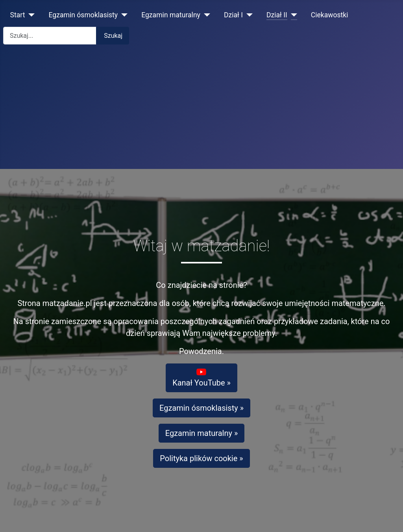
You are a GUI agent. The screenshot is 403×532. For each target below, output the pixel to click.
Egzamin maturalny (171, 15)
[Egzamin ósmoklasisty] (123, 15)
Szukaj (113, 36)
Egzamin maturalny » (202, 433)
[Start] (30, 15)
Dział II (277, 15)
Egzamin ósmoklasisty (83, 15)
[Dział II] (292, 15)
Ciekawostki (330, 15)
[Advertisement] (201, 110)
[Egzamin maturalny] (205, 15)
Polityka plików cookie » (201, 458)
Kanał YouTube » (201, 377)
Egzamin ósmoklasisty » (201, 408)
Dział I (233, 15)
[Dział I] (248, 15)
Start (18, 15)
